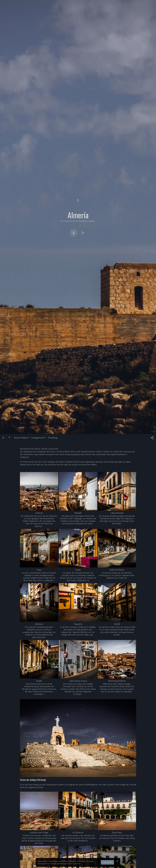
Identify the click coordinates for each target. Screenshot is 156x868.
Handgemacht (38, 438)
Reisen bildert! (21, 438)
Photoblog (53, 438)
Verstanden (108, 862)
